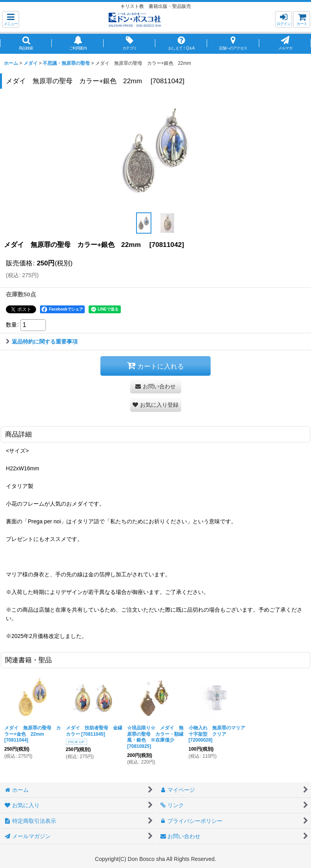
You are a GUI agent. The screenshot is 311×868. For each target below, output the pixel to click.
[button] (11, 19)
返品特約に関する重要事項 (42, 342)
